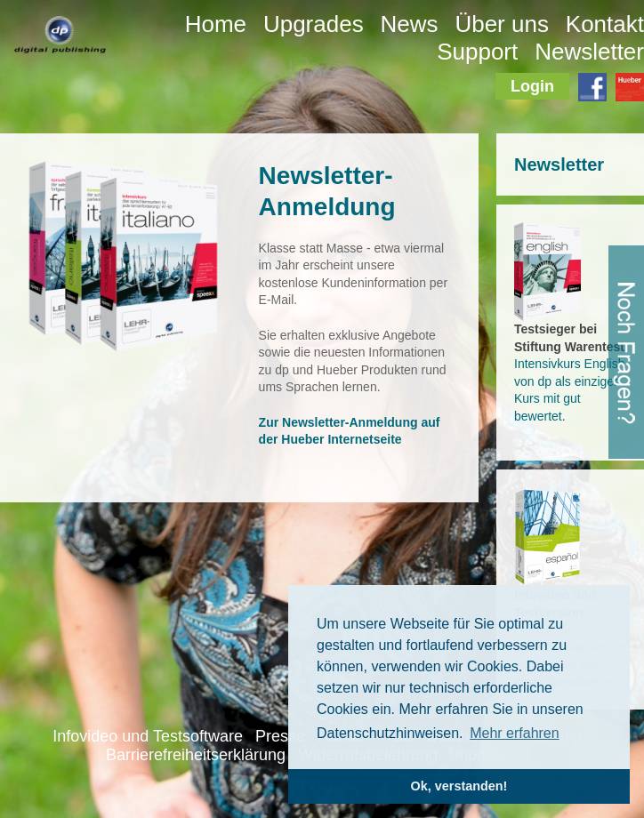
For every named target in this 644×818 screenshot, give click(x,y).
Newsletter (589, 52)
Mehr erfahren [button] (515, 733)
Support (477, 52)
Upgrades (314, 24)
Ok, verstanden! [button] (459, 786)
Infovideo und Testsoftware (148, 736)
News (410, 24)
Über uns (502, 24)
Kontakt (605, 24)
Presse (280, 736)
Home (216, 24)
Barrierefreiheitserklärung (196, 755)
